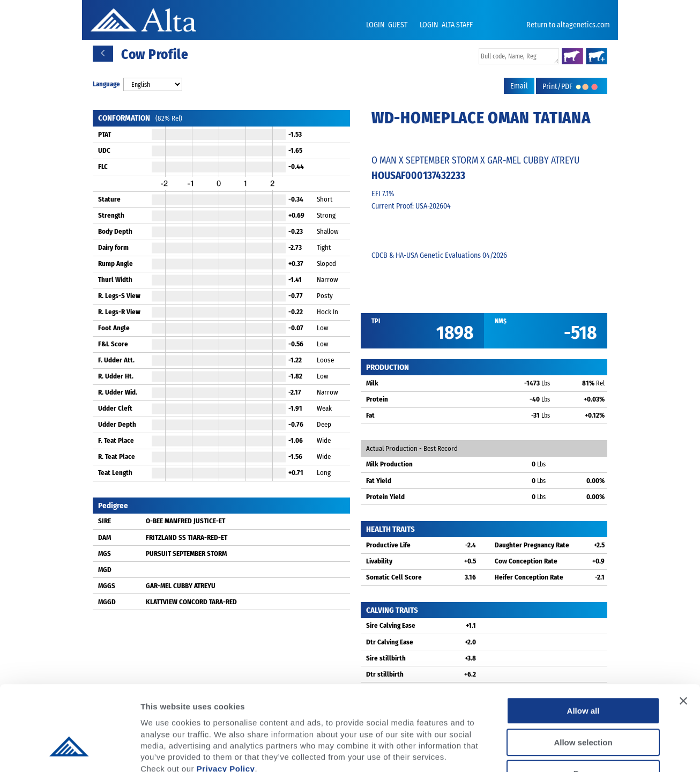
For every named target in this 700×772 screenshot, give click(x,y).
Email (519, 86)
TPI (376, 321)
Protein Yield (385, 497)
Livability (379, 561)
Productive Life (388, 545)
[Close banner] (683, 631)
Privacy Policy (226, 698)
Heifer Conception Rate (529, 577)
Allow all (583, 641)
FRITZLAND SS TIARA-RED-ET (187, 537)
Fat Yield (379, 481)
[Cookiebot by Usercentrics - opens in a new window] (69, 751)
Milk (372, 383)
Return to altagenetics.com (568, 25)
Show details (563, 751)
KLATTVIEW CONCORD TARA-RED (191, 602)
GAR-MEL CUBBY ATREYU (181, 586)
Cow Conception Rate (526, 561)
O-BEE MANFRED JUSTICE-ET (185, 521)
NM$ (501, 321)
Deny (583, 704)
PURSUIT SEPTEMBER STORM (186, 554)
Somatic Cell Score (394, 577)
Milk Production (389, 464)
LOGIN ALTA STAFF (446, 25)
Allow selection (583, 673)
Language (106, 84)
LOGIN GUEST (388, 25)
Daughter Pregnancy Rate (532, 545)
